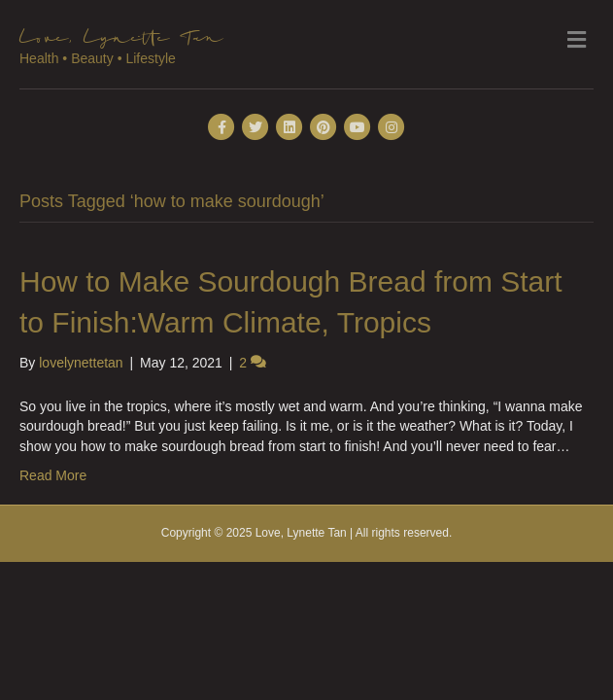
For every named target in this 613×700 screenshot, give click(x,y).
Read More (53, 475)
